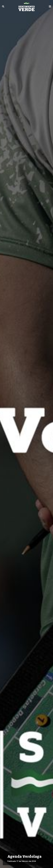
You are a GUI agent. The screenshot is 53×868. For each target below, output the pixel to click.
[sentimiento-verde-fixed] (27, 6)
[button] (3, 6)
